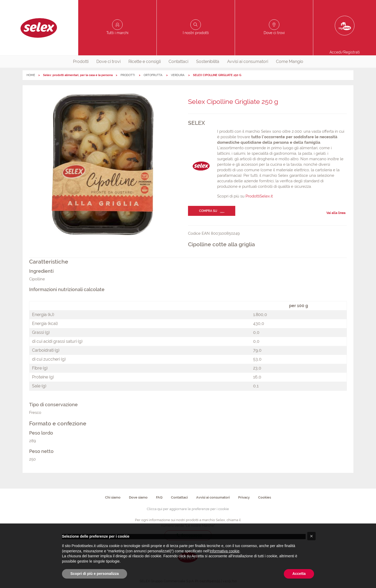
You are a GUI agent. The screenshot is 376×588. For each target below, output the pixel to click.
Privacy (244, 497)
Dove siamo (138, 497)
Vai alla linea (336, 213)
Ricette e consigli (145, 62)
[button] (311, 536)
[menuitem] (81, 62)
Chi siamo (113, 497)
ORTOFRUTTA (153, 75)
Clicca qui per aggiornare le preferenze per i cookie (188, 509)
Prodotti (81, 62)
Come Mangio (290, 62)
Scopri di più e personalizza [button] (95, 574)
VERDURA (178, 75)
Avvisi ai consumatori (248, 62)
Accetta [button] (299, 574)
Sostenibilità (208, 62)
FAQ (159, 497)
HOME (31, 75)
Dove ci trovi (108, 62)
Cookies (265, 497)
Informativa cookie (224, 551)
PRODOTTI (128, 75)
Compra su (208, 211)
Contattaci (178, 62)
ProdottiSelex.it (259, 196)
